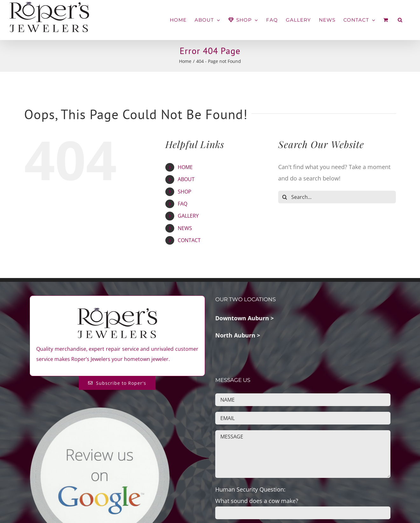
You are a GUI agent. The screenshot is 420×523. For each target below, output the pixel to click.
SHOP (185, 192)
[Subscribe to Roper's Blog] (117, 383)
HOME (185, 167)
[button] (400, 20)
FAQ (182, 204)
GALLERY (188, 216)
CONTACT (189, 240)
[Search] (285, 197)
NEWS (185, 228)
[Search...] (337, 197)
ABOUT (186, 179)
